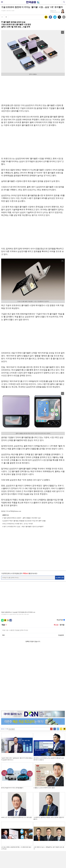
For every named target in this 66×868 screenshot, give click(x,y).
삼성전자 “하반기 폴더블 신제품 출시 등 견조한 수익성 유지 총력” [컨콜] (24, 521)
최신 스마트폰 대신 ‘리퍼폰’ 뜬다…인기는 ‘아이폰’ (18, 524)
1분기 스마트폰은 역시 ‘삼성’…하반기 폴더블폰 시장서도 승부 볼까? (23, 527)
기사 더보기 (12, 666)
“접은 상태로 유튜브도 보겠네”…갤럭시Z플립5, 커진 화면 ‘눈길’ (22, 518)
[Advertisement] (33, 89)
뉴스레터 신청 (60, 578)
